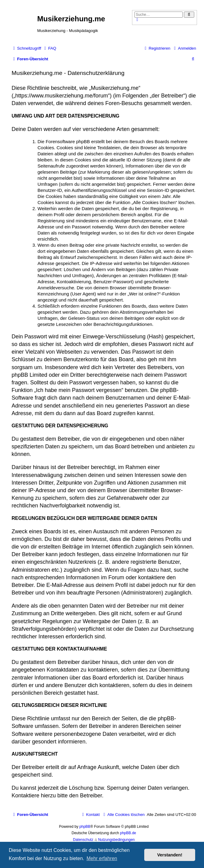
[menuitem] (49, 48)
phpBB (85, 827)
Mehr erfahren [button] (102, 858)
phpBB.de (128, 833)
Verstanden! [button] (170, 855)
